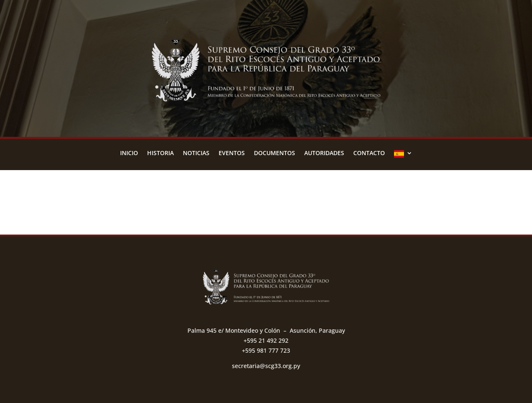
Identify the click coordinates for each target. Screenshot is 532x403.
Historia (160, 153)
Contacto (369, 153)
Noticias (196, 153)
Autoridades (324, 153)
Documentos (275, 153)
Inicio (129, 153)
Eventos (232, 153)
